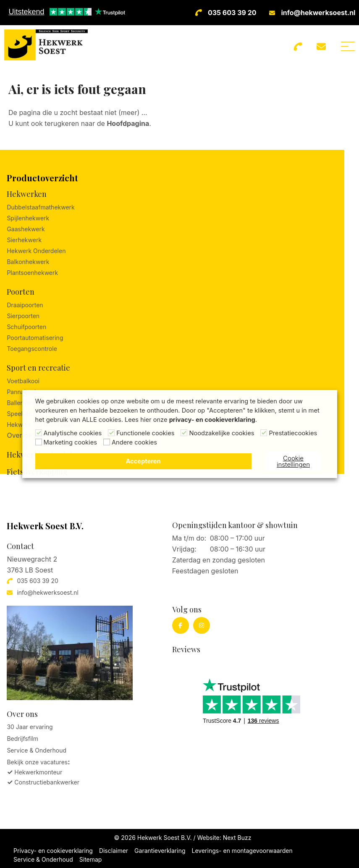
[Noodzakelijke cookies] (184, 433)
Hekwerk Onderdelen (36, 251)
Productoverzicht (42, 178)
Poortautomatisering (35, 338)
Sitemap (91, 859)
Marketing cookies (70, 442)
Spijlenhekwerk (28, 218)
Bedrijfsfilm (22, 739)
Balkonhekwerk (28, 262)
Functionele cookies (145, 433)
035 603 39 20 (232, 13)
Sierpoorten (23, 316)
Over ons (22, 714)
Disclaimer (114, 851)
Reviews (186, 649)
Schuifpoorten (26, 327)
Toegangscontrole (32, 349)
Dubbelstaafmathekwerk (41, 207)
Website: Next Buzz (224, 838)
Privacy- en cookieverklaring (53, 851)
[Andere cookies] (107, 442)
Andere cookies (134, 442)
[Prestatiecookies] (264, 433)
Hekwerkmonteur (38, 772)
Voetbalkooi (23, 381)
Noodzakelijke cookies (221, 433)
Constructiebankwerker (47, 782)
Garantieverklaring (160, 851)
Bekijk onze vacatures (37, 762)
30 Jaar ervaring (30, 727)
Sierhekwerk (24, 240)
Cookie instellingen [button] (293, 461)
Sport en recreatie (38, 368)
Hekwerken (27, 194)
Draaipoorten (25, 305)
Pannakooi (21, 392)
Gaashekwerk (26, 229)
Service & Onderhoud (37, 750)
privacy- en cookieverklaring (212, 420)
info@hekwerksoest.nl (318, 13)
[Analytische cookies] (39, 433)
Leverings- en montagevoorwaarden (242, 851)
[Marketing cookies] (39, 442)
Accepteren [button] (143, 461)
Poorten (21, 292)
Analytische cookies (73, 433)
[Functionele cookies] (111, 433)
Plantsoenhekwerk (32, 273)
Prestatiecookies (293, 433)
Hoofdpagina (128, 123)
